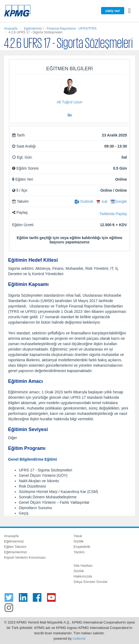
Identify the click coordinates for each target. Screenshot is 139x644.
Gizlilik (79, 541)
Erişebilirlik (82, 547)
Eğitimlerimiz (14, 541)
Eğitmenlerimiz (15, 552)
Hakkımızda (83, 576)
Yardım (79, 552)
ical (102, 201)
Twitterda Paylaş (113, 214)
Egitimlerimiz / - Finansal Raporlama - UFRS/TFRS (60, 29)
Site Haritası (83, 566)
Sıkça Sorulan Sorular (91, 582)
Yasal (78, 536)
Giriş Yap (113, 11)
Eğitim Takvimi (15, 547)
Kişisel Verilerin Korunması (25, 557)
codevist (79, 638)
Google (119, 201)
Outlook (84, 201)
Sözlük (79, 571)
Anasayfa (11, 29)
